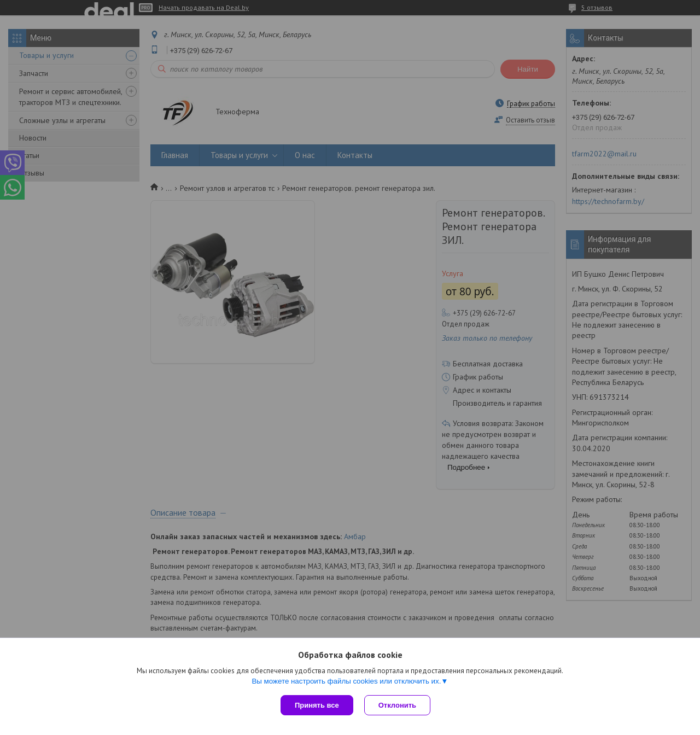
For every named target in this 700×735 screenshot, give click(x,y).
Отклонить (397, 705)
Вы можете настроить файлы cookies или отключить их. (346, 681)
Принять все (317, 705)
